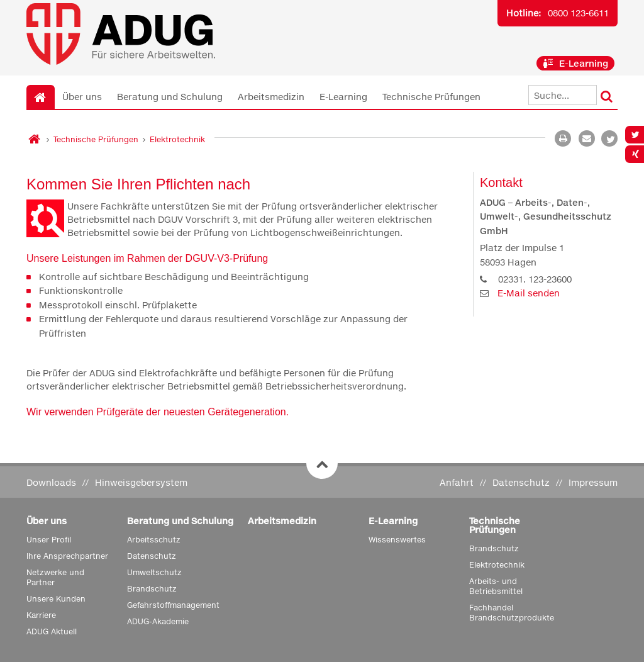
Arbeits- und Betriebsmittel (496, 586)
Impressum (593, 482)
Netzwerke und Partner (55, 577)
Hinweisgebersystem (141, 482)
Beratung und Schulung (170, 97)
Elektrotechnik (177, 139)
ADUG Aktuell (52, 631)
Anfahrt (457, 482)
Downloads (51, 482)
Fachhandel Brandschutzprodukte (512, 613)
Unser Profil (49, 540)
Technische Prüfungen (431, 97)
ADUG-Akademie (158, 621)
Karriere (41, 615)
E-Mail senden (529, 293)
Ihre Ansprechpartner (67, 556)
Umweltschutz (154, 572)
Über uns (82, 97)
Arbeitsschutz (154, 540)
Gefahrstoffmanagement (173, 605)
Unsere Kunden (56, 599)
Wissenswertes (397, 540)
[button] (609, 138)
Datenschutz (521, 482)
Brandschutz (152, 589)
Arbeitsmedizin (271, 97)
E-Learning (575, 63)
